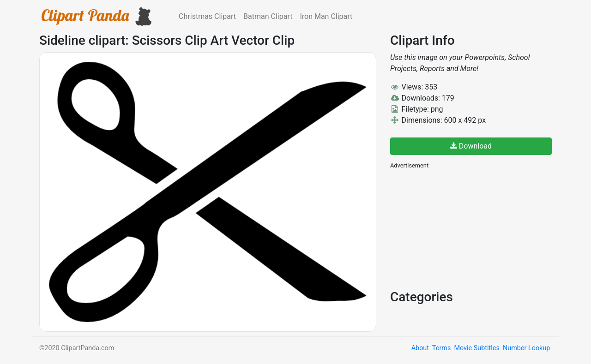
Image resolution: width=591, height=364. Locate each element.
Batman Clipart (268, 16)
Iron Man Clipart (326, 16)
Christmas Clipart (207, 16)
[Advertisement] (459, 228)
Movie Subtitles (476, 348)
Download (471, 146)
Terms (441, 348)
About (420, 348)
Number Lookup (526, 348)
